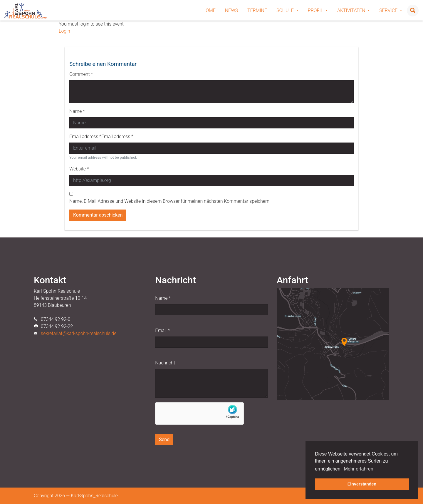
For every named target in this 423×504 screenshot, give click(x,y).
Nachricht (165, 363)
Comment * (81, 74)
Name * (77, 111)
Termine (257, 10)
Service (391, 10)
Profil (318, 10)
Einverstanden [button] (362, 484)
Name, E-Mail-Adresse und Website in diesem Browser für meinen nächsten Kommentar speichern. (170, 201)
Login (64, 31)
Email (162, 330)
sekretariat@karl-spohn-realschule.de (79, 333)
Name (163, 298)
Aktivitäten (354, 10)
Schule (287, 10)
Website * (79, 169)
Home (209, 10)
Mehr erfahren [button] (359, 469)
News (231, 10)
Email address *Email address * (101, 137)
